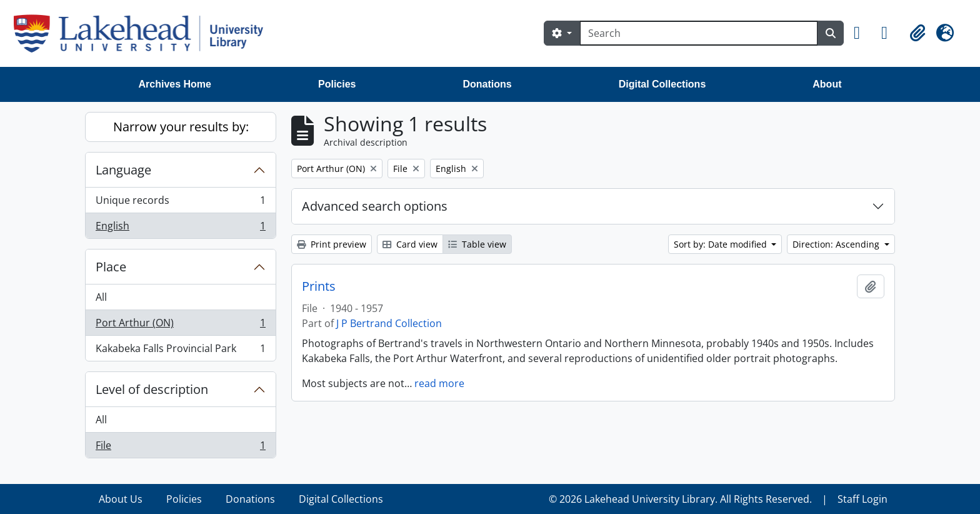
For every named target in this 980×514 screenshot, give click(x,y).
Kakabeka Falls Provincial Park (180, 351)
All (101, 297)
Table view (477, 244)
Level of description (152, 389)
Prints (319, 286)
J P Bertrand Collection (389, 323)
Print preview (332, 244)
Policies (337, 84)
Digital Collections (662, 84)
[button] (862, 33)
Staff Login (862, 499)
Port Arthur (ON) (180, 325)
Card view (410, 244)
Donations (487, 84)
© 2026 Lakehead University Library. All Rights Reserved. (680, 499)
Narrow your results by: (181, 127)
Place (111, 267)
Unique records (180, 203)
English (180, 228)
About (827, 84)
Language (123, 170)
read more (439, 383)
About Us (121, 499)
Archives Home (175, 84)
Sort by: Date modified (722, 244)
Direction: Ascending (837, 244)
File (180, 448)
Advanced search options (375, 206)
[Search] (699, 33)
